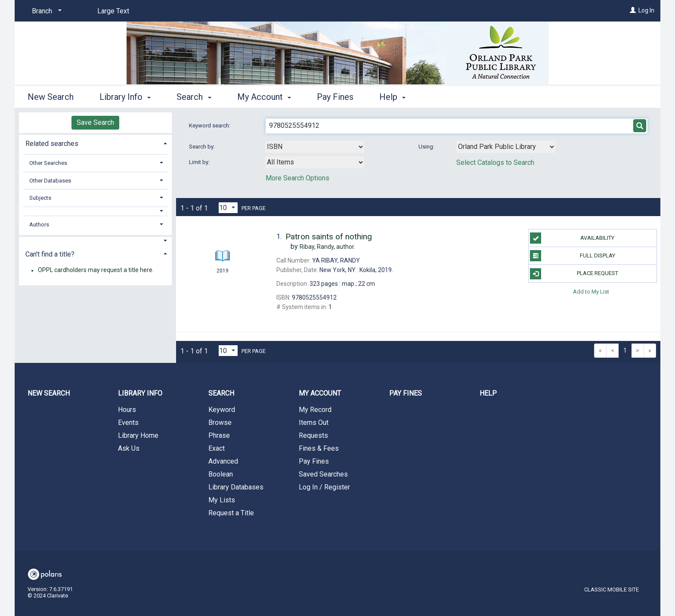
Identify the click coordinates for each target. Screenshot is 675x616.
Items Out (314, 423)
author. (327, 247)
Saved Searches (323, 474)
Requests (313, 435)
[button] (96, 211)
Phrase (219, 435)
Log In (646, 10)
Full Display (572, 256)
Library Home (138, 435)
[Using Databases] (506, 147)
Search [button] (194, 97)
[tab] (95, 143)
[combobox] (315, 147)
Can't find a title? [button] (50, 254)
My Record (315, 410)
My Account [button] (264, 97)
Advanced (223, 461)
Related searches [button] (52, 144)
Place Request (574, 274)
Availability (572, 238)
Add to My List (591, 292)
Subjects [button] (40, 198)
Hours (127, 410)
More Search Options (297, 178)
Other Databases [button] (50, 181)
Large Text (113, 11)
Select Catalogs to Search (495, 163)
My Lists (222, 500)
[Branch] (45, 11)
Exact (217, 448)
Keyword (222, 410)
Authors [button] (39, 224)
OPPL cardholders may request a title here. (96, 270)
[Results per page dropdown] (228, 208)
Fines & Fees (319, 448)
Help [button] (392, 97)
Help (488, 393)
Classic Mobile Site (612, 590)
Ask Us (129, 448)
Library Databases (236, 487)
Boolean (221, 474)
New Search (51, 97)
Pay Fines (335, 97)
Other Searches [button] (48, 163)
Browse (220, 423)
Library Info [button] (125, 97)
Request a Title (231, 513)
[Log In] (633, 10)
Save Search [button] (95, 122)
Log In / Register (324, 487)
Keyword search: (210, 125)
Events (128, 423)
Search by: (203, 147)
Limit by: (200, 162)
